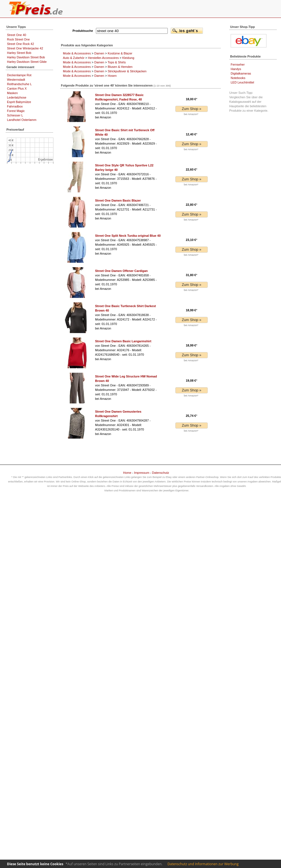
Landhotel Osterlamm (22, 120)
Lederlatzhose (17, 97)
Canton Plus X (17, 89)
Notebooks (238, 78)
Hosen (112, 76)
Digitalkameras (241, 73)
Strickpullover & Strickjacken (127, 71)
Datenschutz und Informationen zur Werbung (203, 864)
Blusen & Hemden (120, 67)
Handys (236, 69)
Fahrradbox (15, 106)
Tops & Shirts (117, 62)
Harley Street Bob (19, 53)
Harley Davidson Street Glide (27, 62)
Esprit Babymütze (19, 102)
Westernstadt (16, 80)
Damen (99, 53)
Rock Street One (18, 39)
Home (127, 473)
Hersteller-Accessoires (103, 58)
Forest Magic (16, 111)
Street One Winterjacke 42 (25, 48)
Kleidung (128, 58)
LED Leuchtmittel (242, 82)
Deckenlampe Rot (19, 75)
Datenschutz (161, 473)
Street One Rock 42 (21, 44)
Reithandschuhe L (19, 84)
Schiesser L (15, 115)
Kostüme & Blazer (120, 53)
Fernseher (238, 64)
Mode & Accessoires (77, 53)
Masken (12, 93)
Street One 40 (17, 35)
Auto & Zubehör (74, 58)
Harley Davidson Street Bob (26, 57)
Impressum (141, 473)
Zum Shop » (192, 109)
